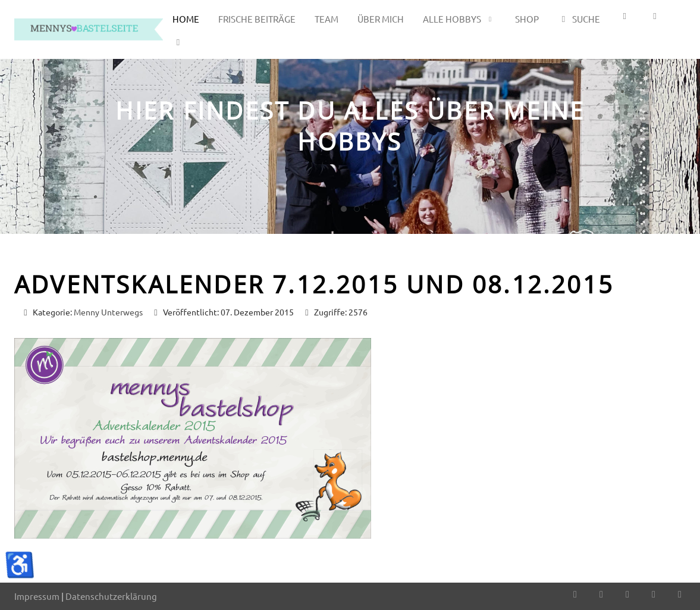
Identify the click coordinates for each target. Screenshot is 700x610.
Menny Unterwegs (108, 312)
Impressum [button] (37, 596)
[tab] (344, 209)
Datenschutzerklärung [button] (111, 596)
